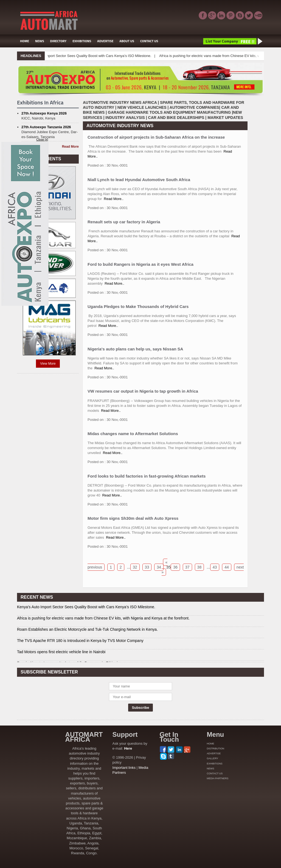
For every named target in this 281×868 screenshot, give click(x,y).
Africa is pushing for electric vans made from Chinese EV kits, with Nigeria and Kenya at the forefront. (103, 618)
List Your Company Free (232, 41)
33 (147, 567)
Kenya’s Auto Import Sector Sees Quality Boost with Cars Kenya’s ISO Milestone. (94, 56)
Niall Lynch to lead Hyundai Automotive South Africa (139, 180)
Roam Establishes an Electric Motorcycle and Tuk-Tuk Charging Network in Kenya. (87, 629)
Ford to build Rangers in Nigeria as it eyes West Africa (140, 264)
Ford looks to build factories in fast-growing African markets (147, 476)
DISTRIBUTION (216, 749)
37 (187, 567)
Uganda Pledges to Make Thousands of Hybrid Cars (138, 306)
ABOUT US (127, 41)
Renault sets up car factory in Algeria (124, 222)
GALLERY (213, 758)
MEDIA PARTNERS (218, 778)
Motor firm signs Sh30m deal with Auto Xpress (133, 518)
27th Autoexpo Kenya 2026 (44, 113)
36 (175, 567)
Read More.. (114, 199)
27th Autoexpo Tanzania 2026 (46, 127)
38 (199, 567)
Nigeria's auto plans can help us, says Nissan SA (135, 349)
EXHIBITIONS (82, 41)
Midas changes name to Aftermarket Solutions (133, 434)
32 (135, 567)
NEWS (40, 41)
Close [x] (42, 139)
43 (215, 567)
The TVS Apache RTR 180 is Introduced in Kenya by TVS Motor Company (80, 641)
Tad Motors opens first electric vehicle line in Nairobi (61, 652)
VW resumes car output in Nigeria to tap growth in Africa (143, 391)
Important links (124, 768)
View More (48, 364)
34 (159, 567)
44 (227, 567)
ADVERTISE (105, 41)
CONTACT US (149, 41)
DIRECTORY (58, 41)
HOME (25, 41)
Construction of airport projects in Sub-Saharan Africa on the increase (156, 137)
